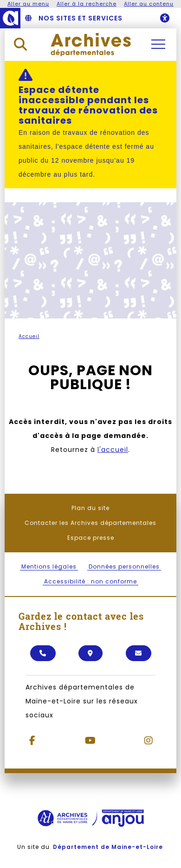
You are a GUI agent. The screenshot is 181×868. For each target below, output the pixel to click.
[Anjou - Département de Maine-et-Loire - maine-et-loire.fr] (10, 18)
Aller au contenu (149, 4)
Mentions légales (49, 567)
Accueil (29, 336)
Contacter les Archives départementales (90, 523)
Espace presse (91, 538)
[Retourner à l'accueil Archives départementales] (91, 44)
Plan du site (90, 508)
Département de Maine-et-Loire (108, 847)
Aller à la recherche (87, 4)
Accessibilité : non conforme (90, 581)
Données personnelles (124, 567)
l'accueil (113, 450)
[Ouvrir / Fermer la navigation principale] (158, 44)
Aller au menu (28, 4)
